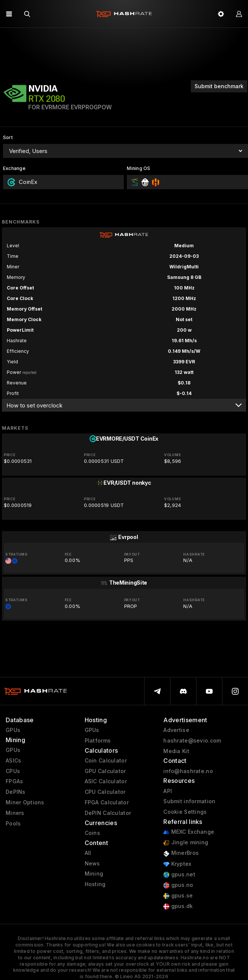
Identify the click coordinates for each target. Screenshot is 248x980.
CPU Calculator (105, 792)
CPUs (13, 771)
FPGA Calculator (107, 802)
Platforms (98, 741)
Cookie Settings (185, 812)
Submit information (189, 801)
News (92, 864)
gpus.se (178, 896)
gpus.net (179, 875)
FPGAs (14, 781)
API (168, 791)
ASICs (13, 761)
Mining (94, 874)
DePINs (16, 792)
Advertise (176, 730)
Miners (15, 813)
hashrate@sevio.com (192, 741)
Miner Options (25, 802)
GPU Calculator (105, 771)
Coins (92, 833)
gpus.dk (178, 906)
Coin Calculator (106, 761)
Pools (13, 824)
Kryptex (177, 864)
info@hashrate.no (188, 771)
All (88, 853)
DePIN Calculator (108, 813)
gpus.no (178, 885)
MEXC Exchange (189, 832)
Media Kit (176, 751)
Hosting (95, 884)
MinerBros (181, 853)
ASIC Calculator (106, 781)
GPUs (13, 730)
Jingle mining (186, 843)
